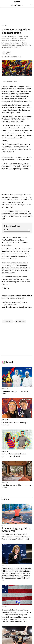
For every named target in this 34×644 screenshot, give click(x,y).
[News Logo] (17, 5)
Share (8, 322)
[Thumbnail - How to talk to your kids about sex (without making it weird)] (17, 443)
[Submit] (29, 230)
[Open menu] (32, 5)
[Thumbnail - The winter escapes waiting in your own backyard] (17, 475)
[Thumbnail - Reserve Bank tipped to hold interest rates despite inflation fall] (17, 563)
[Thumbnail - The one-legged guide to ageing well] (17, 522)
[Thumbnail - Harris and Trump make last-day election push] (17, 604)
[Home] (17, 2)
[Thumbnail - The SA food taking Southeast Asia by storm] (17, 381)
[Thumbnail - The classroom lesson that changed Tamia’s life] (17, 412)
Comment (20, 322)
